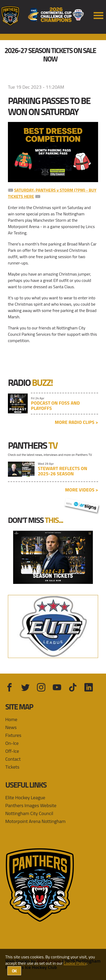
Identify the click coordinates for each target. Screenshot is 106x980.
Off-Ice (12, 751)
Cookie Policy (75, 963)
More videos (82, 490)
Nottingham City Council (29, 813)
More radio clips (76, 422)
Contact (13, 759)
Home (11, 719)
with (81, 505)
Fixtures (13, 735)
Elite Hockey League (25, 797)
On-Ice (12, 743)
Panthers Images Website (31, 805)
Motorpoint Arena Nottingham (35, 821)
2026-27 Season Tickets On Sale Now (50, 55)
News (11, 727)
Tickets (12, 767)
